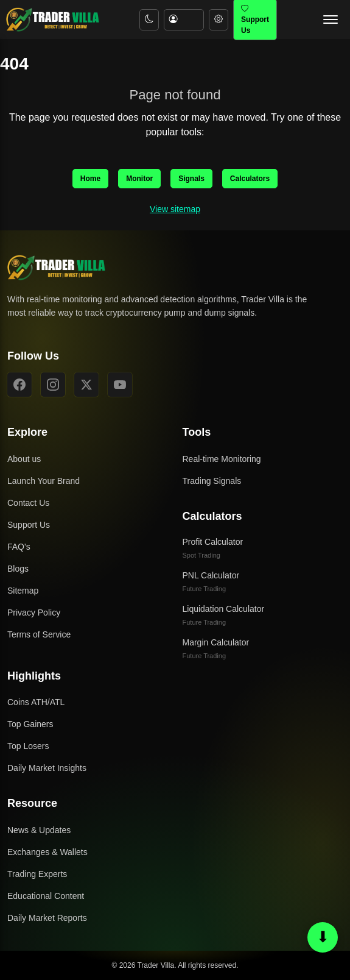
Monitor (139, 179)
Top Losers (28, 746)
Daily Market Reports (47, 918)
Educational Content (46, 896)
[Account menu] (184, 20)
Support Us (29, 525)
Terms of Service (39, 634)
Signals (191, 179)
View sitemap (175, 209)
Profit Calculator (213, 548)
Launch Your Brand (44, 481)
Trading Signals (212, 481)
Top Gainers (30, 724)
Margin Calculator (216, 648)
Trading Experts (37, 874)
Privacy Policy (34, 612)
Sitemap (23, 591)
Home (90, 179)
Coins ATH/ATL (36, 702)
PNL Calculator (211, 581)
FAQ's (19, 547)
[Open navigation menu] (331, 20)
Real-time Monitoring (222, 459)
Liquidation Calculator (224, 615)
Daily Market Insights (47, 768)
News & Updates (39, 830)
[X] (86, 385)
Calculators (250, 179)
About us (24, 459)
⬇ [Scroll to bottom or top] (323, 937)
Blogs (18, 569)
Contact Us (28, 503)
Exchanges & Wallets (47, 852)
